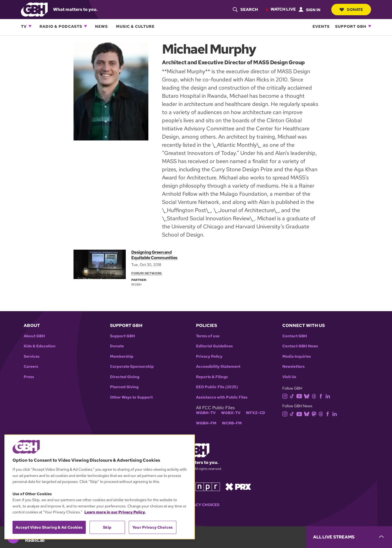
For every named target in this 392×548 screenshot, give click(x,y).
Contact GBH (295, 336)
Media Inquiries (297, 356)
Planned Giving (124, 387)
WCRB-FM (232, 423)
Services (32, 356)
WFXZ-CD (255, 413)
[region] (100, 487)
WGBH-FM (206, 423)
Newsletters (293, 367)
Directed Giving (125, 377)
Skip (107, 527)
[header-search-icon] (245, 10)
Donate (351, 10)
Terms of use (208, 336)
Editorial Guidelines (214, 346)
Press (29, 377)
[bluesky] (308, 396)
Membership (122, 356)
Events (321, 26)
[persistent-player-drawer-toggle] (349, 537)
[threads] (315, 396)
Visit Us (289, 377)
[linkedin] (329, 396)
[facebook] (322, 396)
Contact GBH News (300, 346)
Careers (31, 367)
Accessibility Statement (218, 367)
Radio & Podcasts (61, 26)
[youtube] (300, 396)
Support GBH (351, 26)
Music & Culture (135, 26)
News (101, 26)
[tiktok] (293, 396)
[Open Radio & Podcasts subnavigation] (85, 26)
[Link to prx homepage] (238, 486)
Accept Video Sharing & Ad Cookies (49, 527)
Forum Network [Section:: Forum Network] (147, 273)
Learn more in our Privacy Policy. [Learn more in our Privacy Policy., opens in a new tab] (115, 512)
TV (24, 26)
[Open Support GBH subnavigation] (370, 26)
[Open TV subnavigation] (30, 26)
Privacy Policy (209, 356)
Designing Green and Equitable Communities (154, 255)
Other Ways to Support (131, 397)
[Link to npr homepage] (208, 486)
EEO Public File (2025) (217, 387)
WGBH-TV (206, 413)
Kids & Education (40, 346)
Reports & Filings (212, 377)
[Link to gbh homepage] (34, 9)
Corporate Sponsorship (132, 367)
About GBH (34, 336)
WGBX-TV (231, 413)
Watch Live (283, 9)
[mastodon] (315, 414)
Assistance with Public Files (222, 397)
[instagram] (286, 396)
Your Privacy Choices (196, 505)
